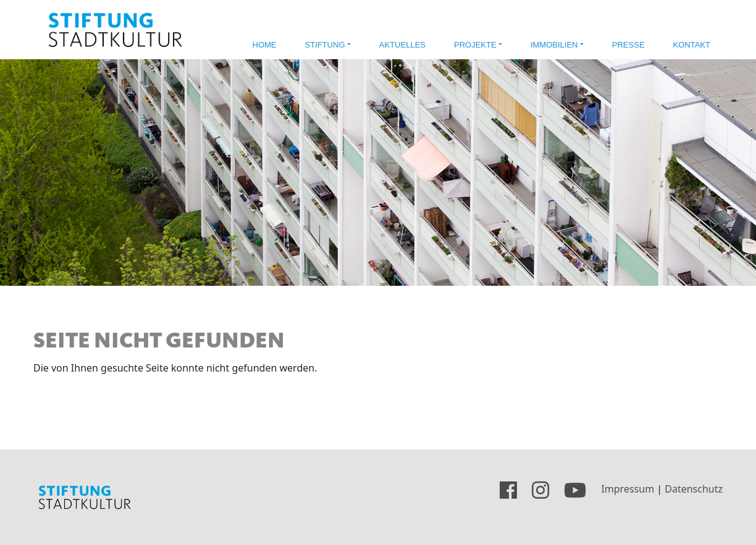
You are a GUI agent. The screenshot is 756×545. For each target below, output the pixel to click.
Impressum (628, 489)
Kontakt (692, 45)
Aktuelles (402, 45)
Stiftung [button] (325, 45)
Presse (628, 45)
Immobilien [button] (554, 45)
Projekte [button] (475, 45)
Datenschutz (694, 489)
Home (265, 45)
